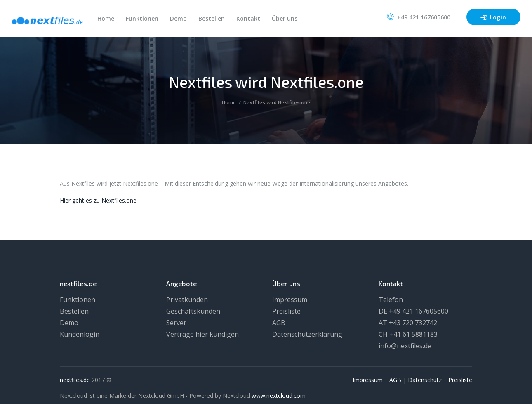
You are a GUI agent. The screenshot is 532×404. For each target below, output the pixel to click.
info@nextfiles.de (405, 346)
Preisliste (286, 311)
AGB (279, 323)
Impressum (290, 300)
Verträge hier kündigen (202, 334)
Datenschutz (425, 380)
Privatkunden (187, 300)
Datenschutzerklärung (307, 334)
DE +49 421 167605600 (413, 311)
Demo (69, 323)
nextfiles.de (75, 380)
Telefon (391, 300)
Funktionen (78, 300)
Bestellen (74, 311)
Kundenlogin (80, 334)
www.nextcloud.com (279, 396)
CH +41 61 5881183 (408, 334)
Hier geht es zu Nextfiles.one (98, 200)
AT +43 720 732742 (408, 323)
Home (229, 102)
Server (176, 323)
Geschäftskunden (193, 311)
